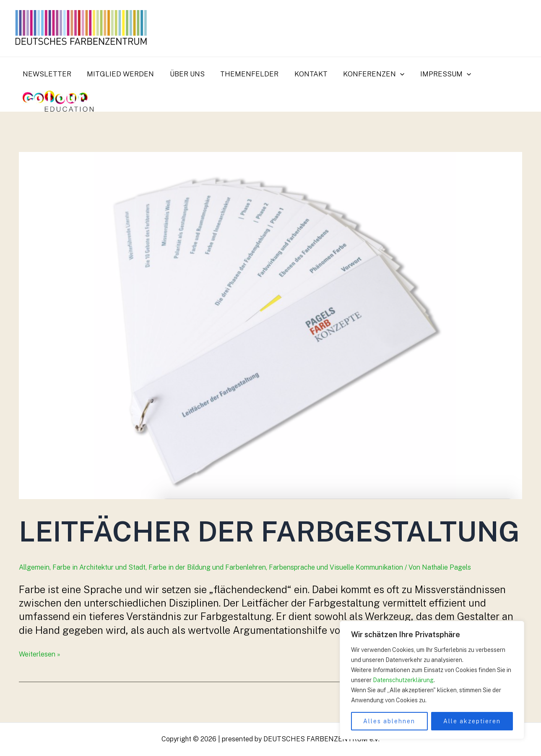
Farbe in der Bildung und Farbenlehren (207, 567)
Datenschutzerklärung (403, 680)
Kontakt (304, 74)
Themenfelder (244, 74)
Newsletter (46, 74)
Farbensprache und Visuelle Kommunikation (336, 567)
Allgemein (34, 567)
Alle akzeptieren (472, 721)
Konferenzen (366, 74)
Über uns (183, 74)
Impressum (436, 74)
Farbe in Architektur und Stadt (99, 567)
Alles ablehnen (389, 721)
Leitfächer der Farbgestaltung (269, 531)
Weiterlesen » (40, 654)
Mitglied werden (118, 74)
